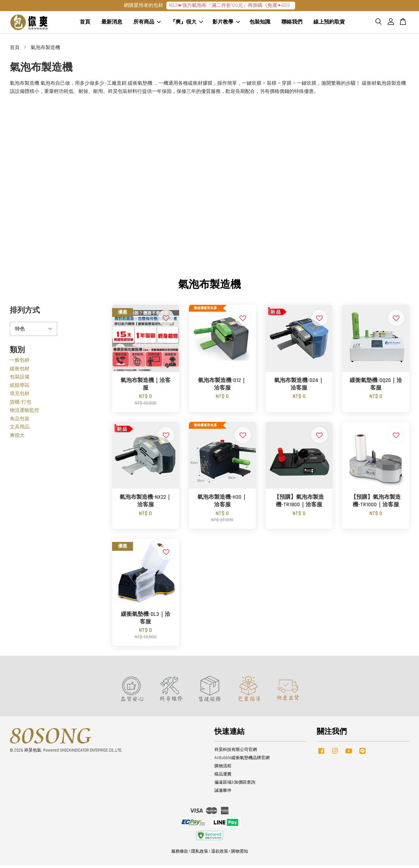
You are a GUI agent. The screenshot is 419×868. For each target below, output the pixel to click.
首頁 (85, 24)
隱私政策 (200, 854)
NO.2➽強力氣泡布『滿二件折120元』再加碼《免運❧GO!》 (231, 5)
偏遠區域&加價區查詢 (235, 785)
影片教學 (226, 24)
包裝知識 (260, 24)
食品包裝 (20, 422)
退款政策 (220, 854)
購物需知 (240, 854)
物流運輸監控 (25, 413)
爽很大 (17, 438)
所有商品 (147, 24)
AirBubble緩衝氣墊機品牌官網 (242, 761)
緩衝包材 (20, 372)
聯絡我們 (292, 24)
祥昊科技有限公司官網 (236, 753)
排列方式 (25, 313)
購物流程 (223, 769)
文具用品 (20, 430)
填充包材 (20, 397)
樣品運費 (223, 777)
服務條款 (180, 854)
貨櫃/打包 (21, 405)
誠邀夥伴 (223, 793)
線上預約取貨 (329, 24)
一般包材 (20, 363)
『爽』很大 (187, 24)
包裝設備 (20, 380)
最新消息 (112, 24)
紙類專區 (20, 388)
